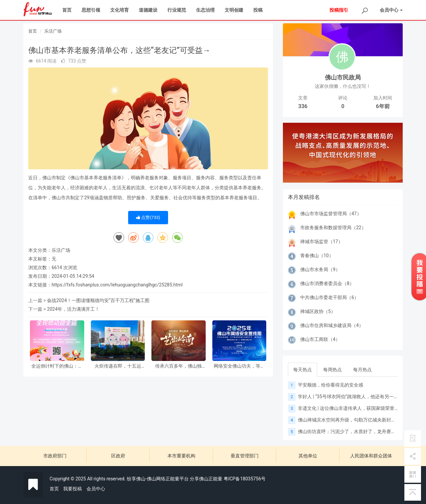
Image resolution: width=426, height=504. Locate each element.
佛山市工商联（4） (320, 339)
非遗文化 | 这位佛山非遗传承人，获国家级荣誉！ (348, 408)
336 (303, 106)
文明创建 (234, 10)
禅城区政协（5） (318, 311)
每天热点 (303, 370)
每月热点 (362, 370)
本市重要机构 (181, 456)
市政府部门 (55, 456)
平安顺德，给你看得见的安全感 (330, 385)
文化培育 (119, 10)
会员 (391, 10)
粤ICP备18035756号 (245, 479)
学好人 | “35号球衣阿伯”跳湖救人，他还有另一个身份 (353, 397)
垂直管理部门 (245, 456)
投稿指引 (339, 10)
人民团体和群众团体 (371, 456)
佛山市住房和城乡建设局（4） (332, 325)
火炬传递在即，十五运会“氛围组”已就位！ (118, 366)
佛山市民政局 (343, 77)
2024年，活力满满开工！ (73, 309)
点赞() (148, 217)
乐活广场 (53, 31)
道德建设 (148, 10)
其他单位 (308, 456)
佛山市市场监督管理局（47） (331, 214)
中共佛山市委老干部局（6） (329, 297)
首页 (67, 10)
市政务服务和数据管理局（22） (333, 228)
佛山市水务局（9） (320, 269)
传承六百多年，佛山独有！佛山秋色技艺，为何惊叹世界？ (178, 366)
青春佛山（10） (317, 255)
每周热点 (332, 370)
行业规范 (177, 10)
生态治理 (205, 10)
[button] (292, 153)
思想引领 (91, 10)
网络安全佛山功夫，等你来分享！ (239, 366)
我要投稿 (73, 489)
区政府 (118, 456)
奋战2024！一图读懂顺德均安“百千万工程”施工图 (98, 300)
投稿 (258, 10)
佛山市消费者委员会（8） (327, 283)
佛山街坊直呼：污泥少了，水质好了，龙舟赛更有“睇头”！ (358, 431)
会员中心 (96, 489)
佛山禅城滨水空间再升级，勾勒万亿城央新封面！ (349, 420)
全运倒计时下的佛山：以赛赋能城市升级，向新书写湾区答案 (57, 366)
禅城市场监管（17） (321, 242)
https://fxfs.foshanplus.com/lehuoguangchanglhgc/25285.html (117, 285)
